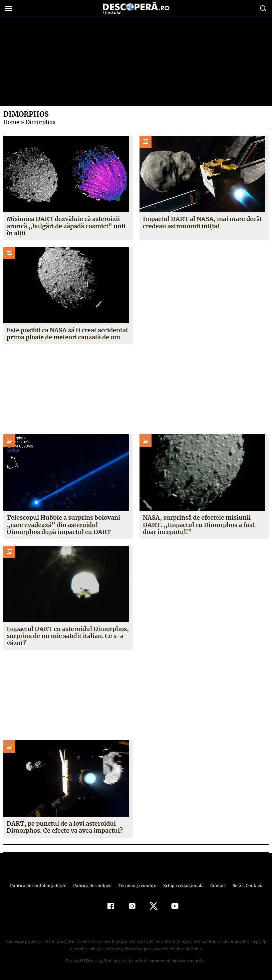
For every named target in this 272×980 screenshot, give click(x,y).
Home (11, 122)
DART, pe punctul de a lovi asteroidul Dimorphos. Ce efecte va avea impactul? (65, 827)
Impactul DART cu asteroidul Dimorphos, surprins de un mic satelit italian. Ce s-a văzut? (68, 636)
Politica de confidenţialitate (41, 885)
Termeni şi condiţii (137, 885)
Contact (216, 885)
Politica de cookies (93, 885)
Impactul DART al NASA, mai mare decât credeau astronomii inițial (202, 222)
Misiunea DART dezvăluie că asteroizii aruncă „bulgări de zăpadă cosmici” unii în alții (65, 226)
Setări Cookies (244, 885)
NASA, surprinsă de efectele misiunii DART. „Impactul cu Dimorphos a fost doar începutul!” (198, 525)
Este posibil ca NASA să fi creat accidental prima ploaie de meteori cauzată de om (67, 334)
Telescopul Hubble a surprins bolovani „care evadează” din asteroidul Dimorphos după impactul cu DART (63, 525)
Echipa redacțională (182, 885)
